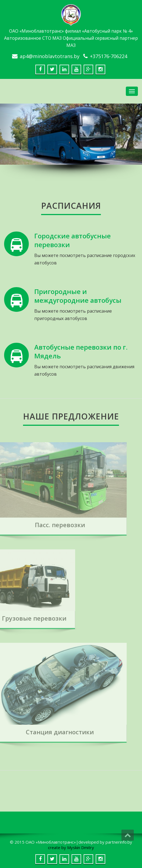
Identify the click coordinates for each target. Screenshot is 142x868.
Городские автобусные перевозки (73, 240)
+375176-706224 (109, 56)
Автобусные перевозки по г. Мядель (81, 351)
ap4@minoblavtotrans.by (50, 56)
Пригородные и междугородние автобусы (78, 296)
